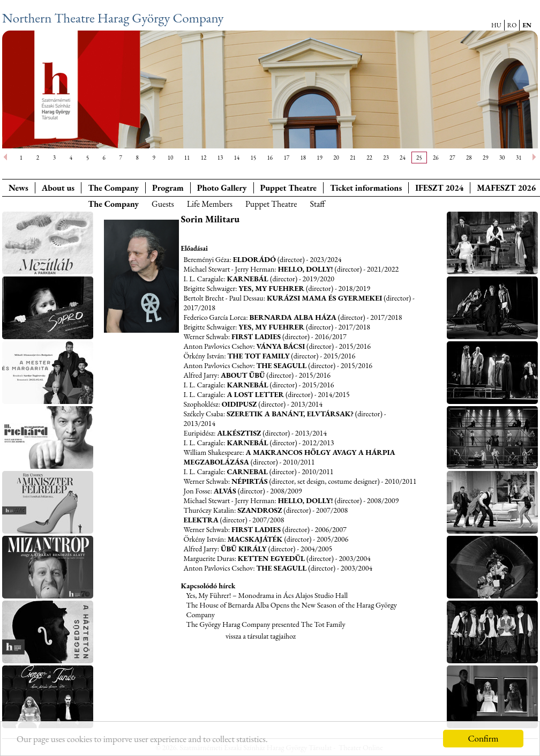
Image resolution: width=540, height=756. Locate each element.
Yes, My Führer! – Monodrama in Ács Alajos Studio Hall (267, 595)
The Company (113, 188)
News (18, 188)
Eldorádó (254, 259)
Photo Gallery (222, 188)
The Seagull (281, 365)
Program (168, 188)
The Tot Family (259, 356)
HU (496, 25)
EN (527, 25)
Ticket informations (366, 188)
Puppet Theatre (271, 204)
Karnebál (248, 279)
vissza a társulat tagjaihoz (261, 636)
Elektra (201, 520)
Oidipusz (239, 404)
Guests (163, 204)
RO (512, 25)
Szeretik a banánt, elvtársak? (290, 414)
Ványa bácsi (280, 346)
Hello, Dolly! (306, 269)
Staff (317, 204)
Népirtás (250, 481)
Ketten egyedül (271, 558)
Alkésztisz (239, 433)
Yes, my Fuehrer (271, 288)
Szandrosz (260, 510)
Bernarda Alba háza (292, 317)
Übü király (244, 549)
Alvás (225, 491)
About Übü (243, 375)
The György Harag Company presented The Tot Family (266, 624)
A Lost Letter (255, 394)
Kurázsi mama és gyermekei (324, 298)
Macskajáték (256, 539)
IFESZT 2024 (439, 188)
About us (58, 188)
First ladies (256, 336)
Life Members (210, 204)
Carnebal (247, 471)
